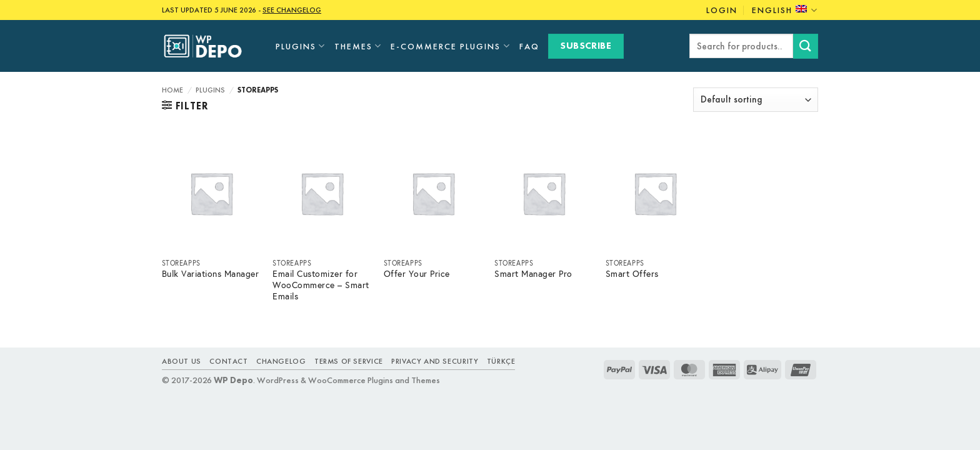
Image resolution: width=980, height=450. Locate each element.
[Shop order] (756, 100)
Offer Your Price (417, 274)
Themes (358, 46)
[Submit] (806, 46)
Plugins (301, 46)
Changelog (281, 361)
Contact (228, 361)
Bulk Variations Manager (211, 274)
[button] (185, 106)
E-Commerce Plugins (450, 46)
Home (172, 90)
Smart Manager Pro (533, 274)
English (785, 10)
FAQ (529, 46)
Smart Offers (632, 274)
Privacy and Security (435, 361)
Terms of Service (349, 361)
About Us (182, 361)
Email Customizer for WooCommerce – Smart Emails (321, 285)
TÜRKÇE (501, 361)
